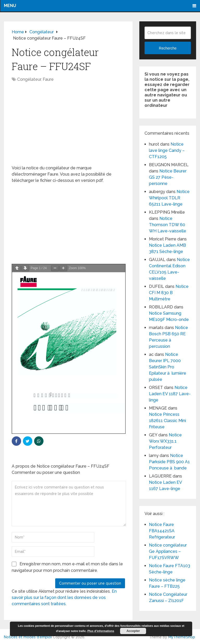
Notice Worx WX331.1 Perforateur (165, 441)
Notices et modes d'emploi (28, 637)
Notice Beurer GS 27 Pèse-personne (168, 177)
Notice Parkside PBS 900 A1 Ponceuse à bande (169, 462)
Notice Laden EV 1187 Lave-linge (170, 394)
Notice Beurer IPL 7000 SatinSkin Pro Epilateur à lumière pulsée (168, 367)
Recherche (168, 48)
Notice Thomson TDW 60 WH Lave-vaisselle (168, 225)
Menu (10, 6)
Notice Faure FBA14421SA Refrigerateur (162, 531)
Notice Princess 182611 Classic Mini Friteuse (167, 421)
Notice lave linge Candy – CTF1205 (167, 150)
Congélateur (29, 79)
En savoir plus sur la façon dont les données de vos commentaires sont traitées (64, 597)
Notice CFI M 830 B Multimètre (169, 293)
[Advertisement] (68, 126)
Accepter (133, 631)
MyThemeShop (182, 637)
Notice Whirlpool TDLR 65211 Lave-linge (169, 198)
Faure (48, 79)
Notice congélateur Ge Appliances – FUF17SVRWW (168, 551)
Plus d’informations (101, 631)
